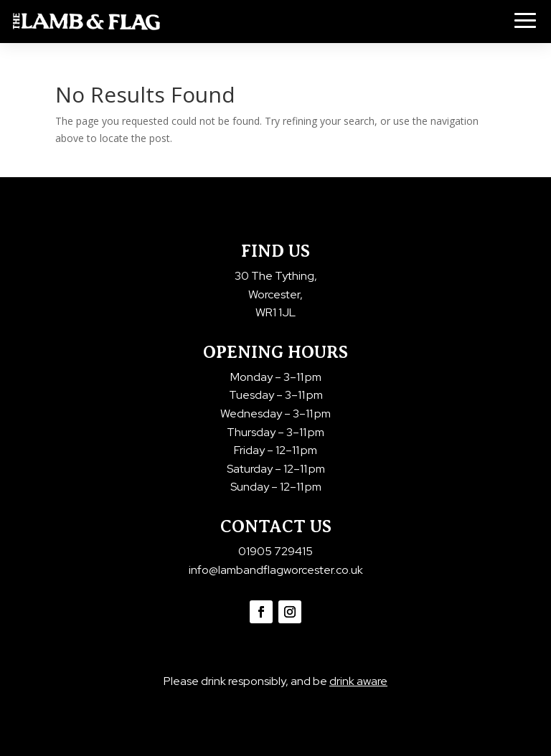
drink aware (358, 681)
